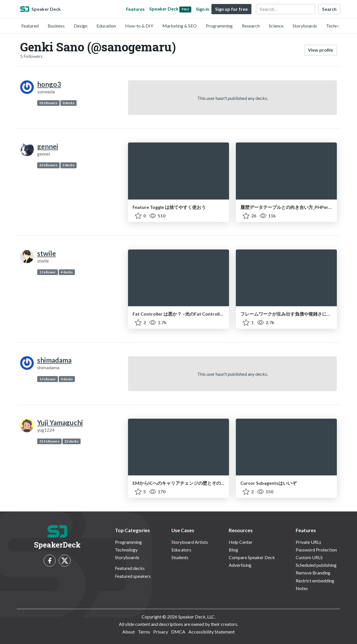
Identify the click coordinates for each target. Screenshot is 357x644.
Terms (144, 632)
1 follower (48, 272)
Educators (181, 550)
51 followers (49, 441)
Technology (337, 26)
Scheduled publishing (316, 565)
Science (276, 26)
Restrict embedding (315, 581)
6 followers (48, 165)
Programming (219, 26)
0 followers (48, 103)
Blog (233, 550)
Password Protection (316, 550)
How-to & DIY (139, 26)
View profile (321, 50)
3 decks (68, 165)
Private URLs (308, 542)
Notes (302, 588)
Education (106, 26)
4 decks (67, 272)
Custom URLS (309, 557)
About (129, 632)
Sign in (202, 9)
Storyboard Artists (190, 542)
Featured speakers (133, 576)
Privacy (161, 632)
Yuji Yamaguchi (60, 422)
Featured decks (130, 568)
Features (135, 9)
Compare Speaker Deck (252, 557)
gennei (48, 146)
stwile (47, 253)
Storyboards (305, 26)
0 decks (68, 103)
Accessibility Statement (212, 632)
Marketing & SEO (179, 26)
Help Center (241, 542)
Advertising (240, 565)
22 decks (71, 441)
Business (56, 26)
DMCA (178, 632)
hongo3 (49, 84)
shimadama (54, 360)
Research (251, 26)
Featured (30, 26)
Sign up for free (231, 9)
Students (180, 557)
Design (81, 26)
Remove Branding (313, 573)
